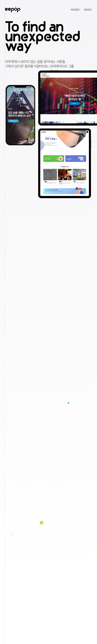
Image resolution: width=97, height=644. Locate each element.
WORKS (75, 10)
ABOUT (88, 10)
